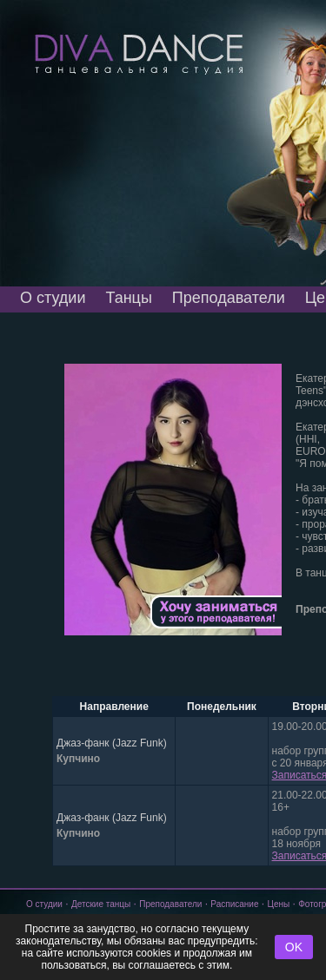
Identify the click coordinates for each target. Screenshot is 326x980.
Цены (279, 904)
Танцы (128, 298)
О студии (53, 298)
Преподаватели (229, 298)
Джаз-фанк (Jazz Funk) (112, 743)
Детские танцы (101, 904)
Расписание (234, 904)
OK (294, 947)
